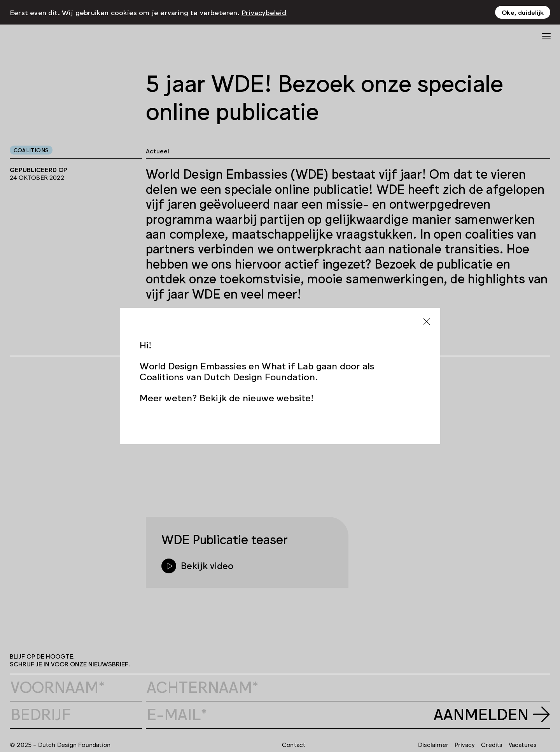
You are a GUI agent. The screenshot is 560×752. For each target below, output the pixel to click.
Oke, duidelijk (523, 12)
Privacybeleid (264, 12)
